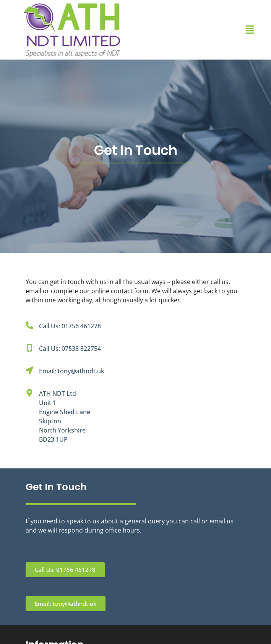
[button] (250, 30)
